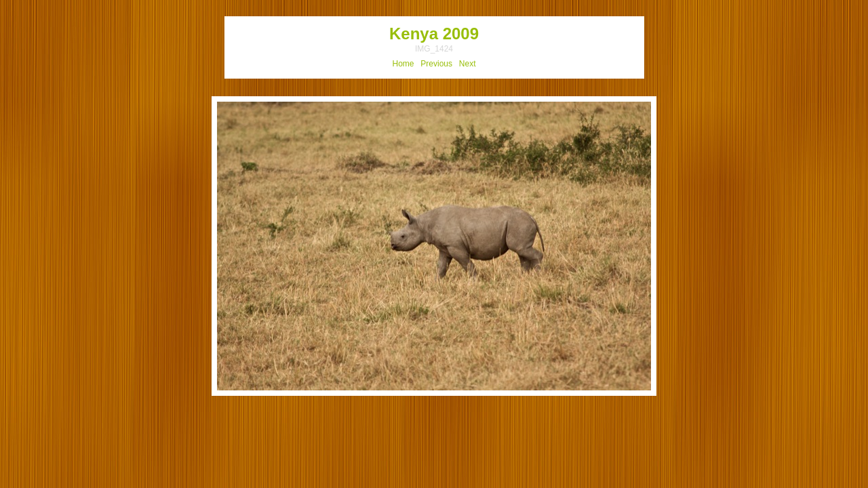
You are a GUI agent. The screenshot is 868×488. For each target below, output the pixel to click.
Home (403, 64)
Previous (436, 64)
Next (468, 64)
